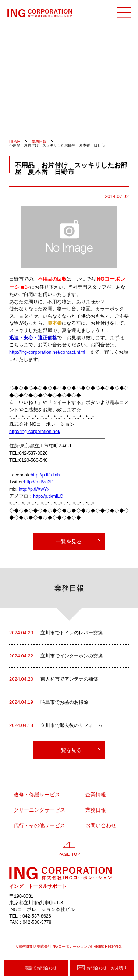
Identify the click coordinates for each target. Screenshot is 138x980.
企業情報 (96, 795)
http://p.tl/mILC (48, 496)
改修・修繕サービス (37, 795)
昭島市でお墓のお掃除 (49, 702)
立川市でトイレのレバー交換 (56, 633)
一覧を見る (69, 541)
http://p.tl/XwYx (34, 489)
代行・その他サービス (39, 826)
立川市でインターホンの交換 (56, 656)
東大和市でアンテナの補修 (54, 679)
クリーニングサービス (39, 810)
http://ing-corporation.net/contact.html (47, 352)
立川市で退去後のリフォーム (56, 725)
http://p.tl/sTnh (45, 475)
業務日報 (96, 810)
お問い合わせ (101, 826)
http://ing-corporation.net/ (35, 432)
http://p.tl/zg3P (39, 482)
